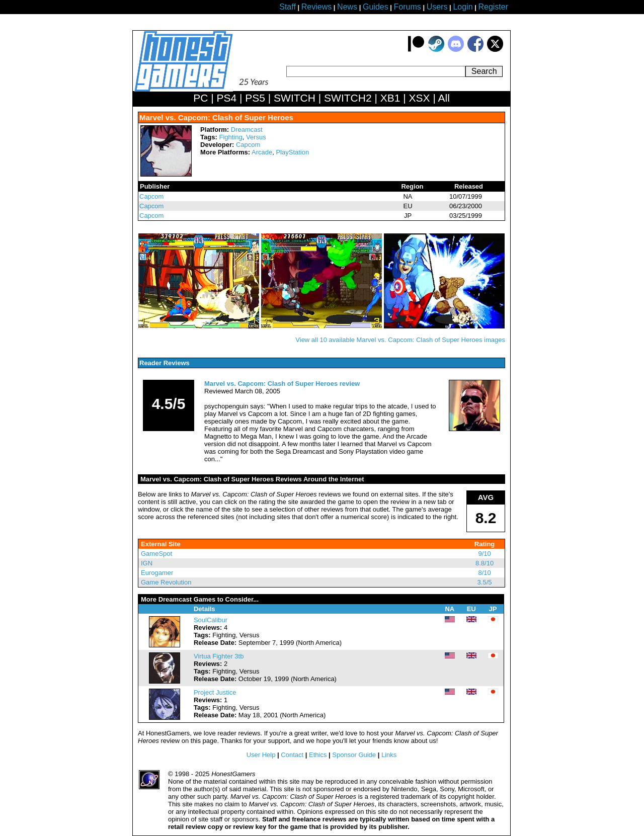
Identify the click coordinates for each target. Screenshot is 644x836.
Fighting (230, 137)
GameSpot (156, 554)
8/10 (484, 573)
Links (389, 755)
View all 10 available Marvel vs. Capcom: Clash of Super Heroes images (400, 340)
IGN (147, 563)
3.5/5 (485, 582)
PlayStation (292, 152)
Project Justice (215, 692)
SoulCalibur (211, 620)
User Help (261, 755)
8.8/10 (485, 563)
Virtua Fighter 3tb (219, 656)
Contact (292, 755)
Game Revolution (166, 582)
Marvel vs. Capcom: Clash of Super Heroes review (282, 384)
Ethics (318, 755)
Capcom (248, 145)
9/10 (484, 554)
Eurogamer (157, 573)
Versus (256, 137)
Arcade (262, 152)
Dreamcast (247, 130)
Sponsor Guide (354, 755)
